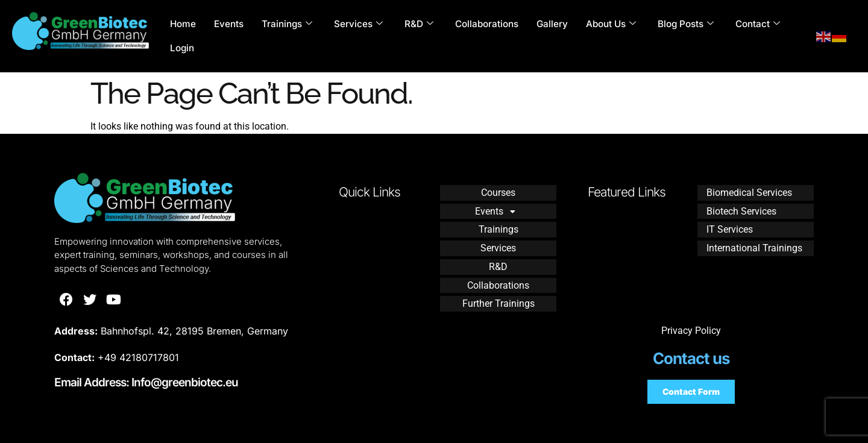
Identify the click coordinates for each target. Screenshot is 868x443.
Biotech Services (741, 209)
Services (358, 24)
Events (228, 24)
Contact (757, 24)
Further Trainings (498, 297)
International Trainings (754, 244)
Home (183, 24)
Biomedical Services (749, 192)
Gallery (552, 24)
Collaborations (486, 24)
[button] (498, 210)
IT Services (730, 227)
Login (182, 48)
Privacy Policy (691, 331)
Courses (498, 192)
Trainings (286, 24)
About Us (610, 24)
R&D (418, 24)
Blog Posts (685, 24)
